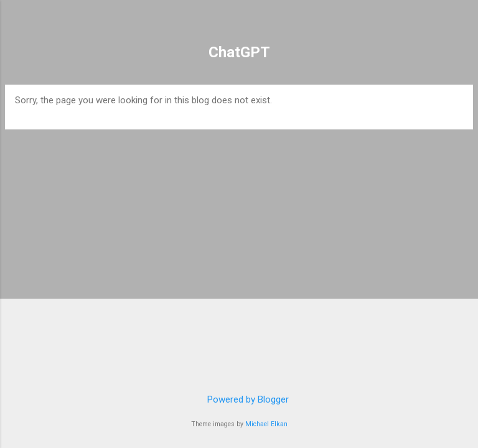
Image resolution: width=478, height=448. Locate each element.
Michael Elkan (266, 424)
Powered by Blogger (239, 399)
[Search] (461, 25)
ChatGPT (239, 52)
